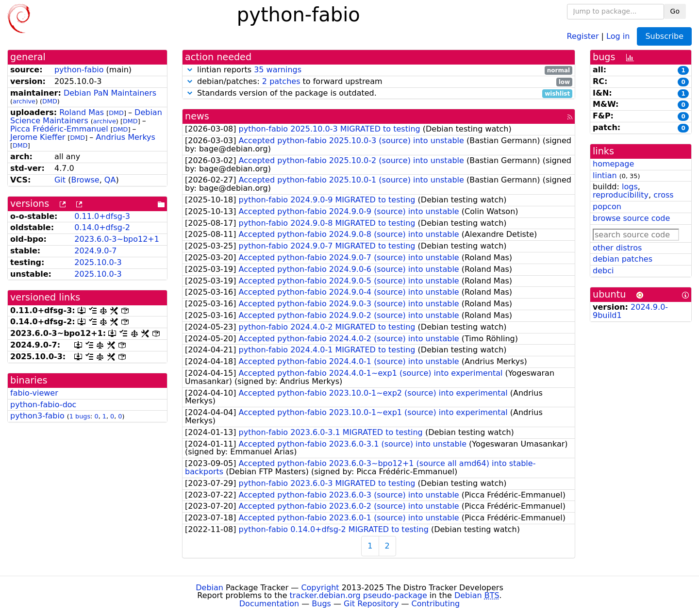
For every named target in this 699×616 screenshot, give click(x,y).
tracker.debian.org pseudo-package (358, 595)
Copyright (320, 588)
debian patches (623, 259)
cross (663, 195)
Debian (209, 588)
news (197, 116)
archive (24, 101)
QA (110, 180)
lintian (605, 175)
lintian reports (379, 70)
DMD (50, 101)
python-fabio (79, 70)
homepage (613, 164)
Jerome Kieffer (38, 137)
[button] (190, 70)
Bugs (321, 604)
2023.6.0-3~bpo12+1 (117, 239)
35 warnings (278, 70)
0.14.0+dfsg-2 (102, 227)
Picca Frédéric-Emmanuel (59, 129)
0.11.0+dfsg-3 (102, 216)
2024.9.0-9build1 (630, 311)
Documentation (269, 604)
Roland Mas (82, 112)
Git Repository (371, 604)
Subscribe (664, 36)
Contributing (436, 604)
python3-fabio (37, 416)
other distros (617, 248)
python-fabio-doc (43, 405)
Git (60, 180)
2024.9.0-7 (95, 251)
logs (630, 187)
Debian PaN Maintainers (110, 93)
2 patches (281, 81)
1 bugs (80, 416)
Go (675, 11)
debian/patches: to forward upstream (379, 82)
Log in (618, 36)
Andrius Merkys (125, 137)
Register (583, 36)
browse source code (631, 218)
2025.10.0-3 (98, 262)
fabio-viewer (34, 393)
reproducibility (621, 195)
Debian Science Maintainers (86, 117)
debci (603, 271)
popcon (607, 207)
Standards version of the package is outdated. (379, 93)
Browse (85, 180)
